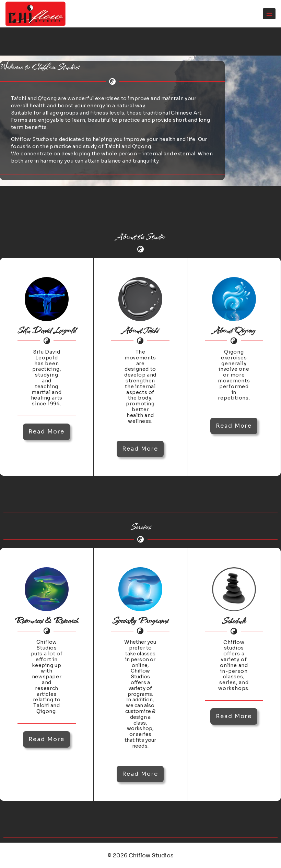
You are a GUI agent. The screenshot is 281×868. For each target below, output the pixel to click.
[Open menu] (269, 14)
